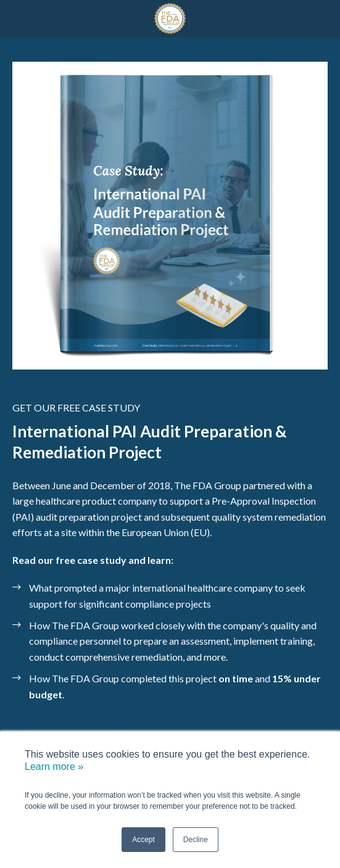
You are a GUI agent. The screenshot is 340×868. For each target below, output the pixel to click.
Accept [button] (143, 840)
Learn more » (54, 767)
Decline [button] (196, 840)
